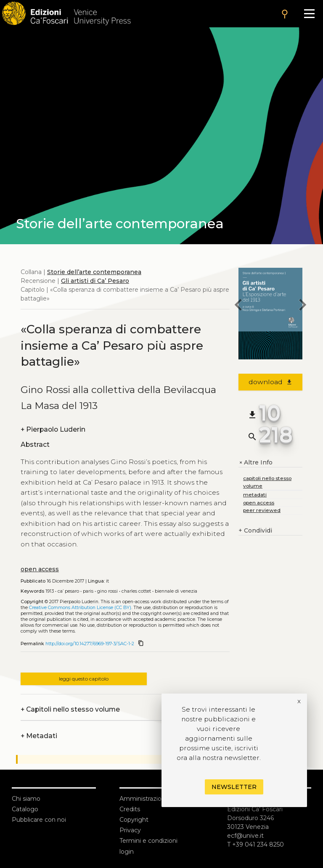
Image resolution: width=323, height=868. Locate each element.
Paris (88, 591)
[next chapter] (302, 306)
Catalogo (25, 809)
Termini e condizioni (148, 841)
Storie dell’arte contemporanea (94, 272)
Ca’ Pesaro (68, 591)
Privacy (130, 830)
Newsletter (234, 787)
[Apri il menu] (309, 14)
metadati (255, 495)
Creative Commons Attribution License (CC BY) (80, 608)
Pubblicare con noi (39, 820)
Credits (130, 809)
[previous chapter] (238, 306)
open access (40, 569)
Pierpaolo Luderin (53, 429)
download (271, 382)
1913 (50, 591)
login (127, 852)
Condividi (255, 531)
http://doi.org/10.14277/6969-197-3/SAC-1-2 (90, 644)
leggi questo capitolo (84, 679)
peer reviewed (262, 510)
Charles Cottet (136, 591)
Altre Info (255, 463)
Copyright (134, 820)
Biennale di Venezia (176, 591)
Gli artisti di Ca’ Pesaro (95, 281)
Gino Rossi (107, 591)
